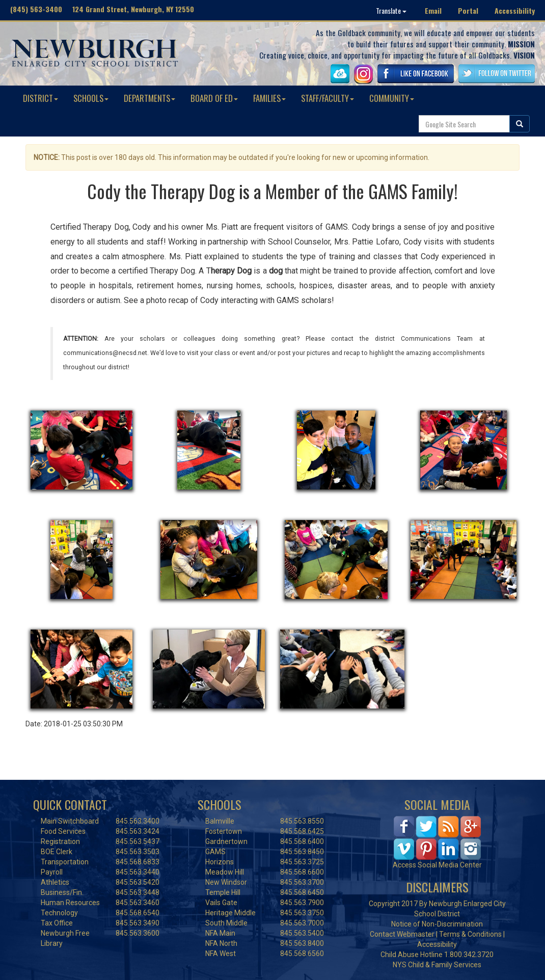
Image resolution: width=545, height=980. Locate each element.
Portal (468, 10)
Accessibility (515, 10)
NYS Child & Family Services (437, 965)
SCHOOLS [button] (91, 98)
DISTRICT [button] (40, 98)
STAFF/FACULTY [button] (328, 98)
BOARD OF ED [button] (214, 98)
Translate (391, 10)
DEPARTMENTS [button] (149, 98)
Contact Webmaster (402, 934)
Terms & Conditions (470, 934)
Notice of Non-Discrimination (437, 924)
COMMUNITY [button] (392, 98)
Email (433, 10)
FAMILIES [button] (269, 98)
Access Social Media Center (437, 865)
